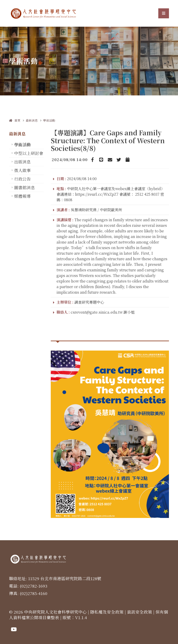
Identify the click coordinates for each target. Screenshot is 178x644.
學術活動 (49, 120)
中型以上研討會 (29, 153)
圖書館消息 (25, 187)
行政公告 (22, 179)
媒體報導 (22, 196)
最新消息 (32, 120)
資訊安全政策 (140, 612)
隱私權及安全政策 (107, 612)
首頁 (15, 120)
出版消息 (22, 162)
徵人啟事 (22, 170)
